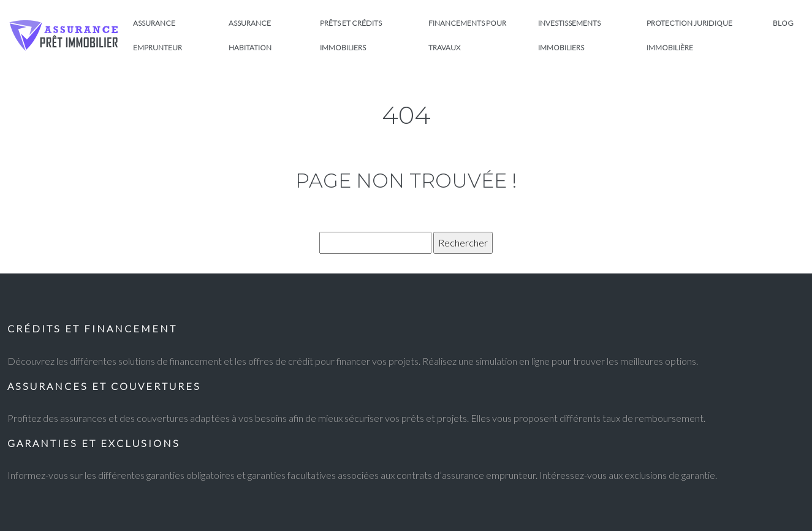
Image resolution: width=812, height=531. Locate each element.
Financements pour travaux (467, 35)
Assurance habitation (250, 35)
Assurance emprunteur (157, 35)
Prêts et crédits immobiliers (351, 35)
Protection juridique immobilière (689, 35)
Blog (783, 23)
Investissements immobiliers (569, 35)
